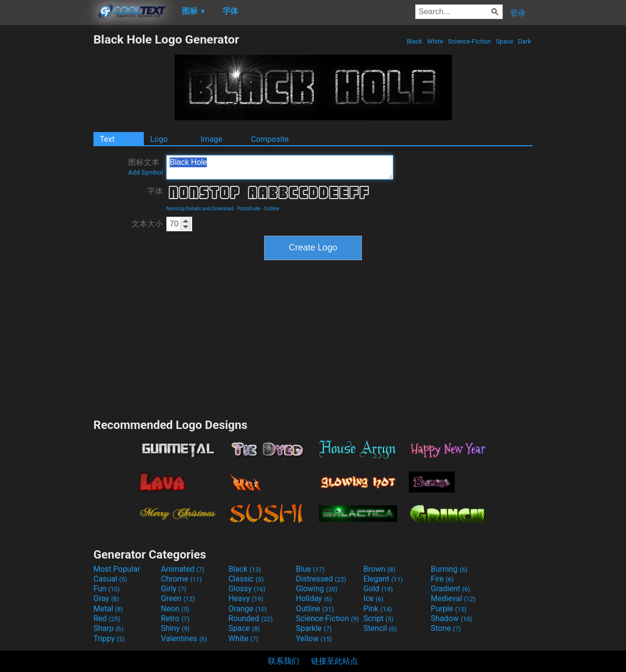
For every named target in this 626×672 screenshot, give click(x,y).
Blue (310, 569)
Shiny (175, 628)
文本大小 (147, 224)
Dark (525, 41)
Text (107, 139)
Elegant (383, 579)
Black (414, 41)
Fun (107, 589)
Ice (373, 598)
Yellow (314, 638)
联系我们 (284, 661)
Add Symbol (145, 172)
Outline (272, 209)
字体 (155, 191)
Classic (246, 579)
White (435, 41)
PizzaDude (249, 209)
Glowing (317, 589)
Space (504, 41)
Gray (106, 598)
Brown (379, 569)
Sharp (109, 628)
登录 (518, 13)
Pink (378, 609)
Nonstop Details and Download (200, 209)
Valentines (184, 638)
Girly (174, 589)
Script (379, 618)
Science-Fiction (470, 41)
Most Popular (117, 569)
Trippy (109, 638)
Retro (175, 618)
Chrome (181, 579)
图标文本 (145, 167)
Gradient (450, 589)
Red (107, 618)
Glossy (247, 589)
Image (212, 139)
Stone (446, 628)
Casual (110, 579)
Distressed (321, 579)
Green (178, 598)
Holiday (314, 598)
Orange (248, 609)
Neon (175, 609)
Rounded (251, 618)
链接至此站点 (335, 661)
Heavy (246, 598)
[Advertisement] (46, 179)
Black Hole (280, 167)
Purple (449, 609)
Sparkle (314, 628)
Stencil (380, 628)
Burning (449, 569)
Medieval (453, 598)
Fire (442, 579)
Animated (183, 569)
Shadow (452, 618)
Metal (108, 609)
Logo (159, 139)
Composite (270, 139)
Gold (378, 589)
